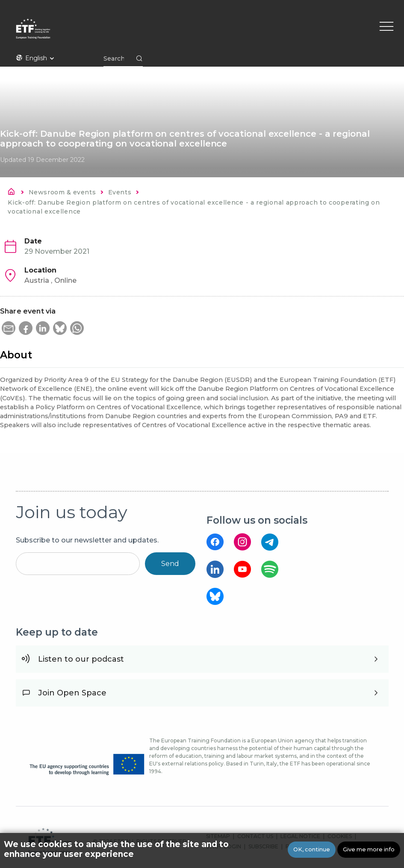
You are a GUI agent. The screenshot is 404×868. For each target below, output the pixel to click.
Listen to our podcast (81, 659)
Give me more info (369, 849)
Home (14, 193)
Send (170, 564)
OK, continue (312, 849)
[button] (9, 328)
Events (120, 192)
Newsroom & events (62, 192)
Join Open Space (72, 693)
